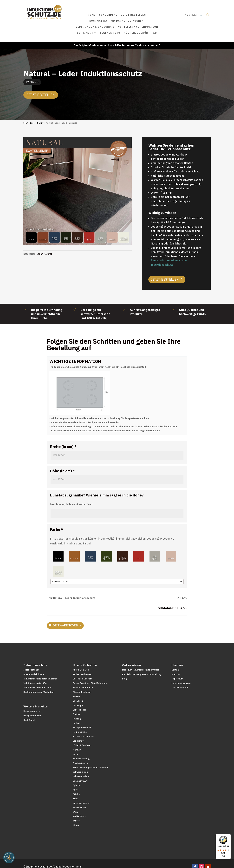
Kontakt (191, 15)
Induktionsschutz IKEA (35, 683)
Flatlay (76, 714)
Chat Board (29, 720)
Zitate (76, 825)
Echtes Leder (79, 710)
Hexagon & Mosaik (82, 728)
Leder (33, 123)
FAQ (154, 33)
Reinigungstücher (32, 716)
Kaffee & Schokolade (84, 736)
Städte (76, 794)
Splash (76, 785)
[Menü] (229, 836)
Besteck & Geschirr (82, 679)
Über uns (176, 674)
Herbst (76, 723)
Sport (76, 790)
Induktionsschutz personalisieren (40, 679)
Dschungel (78, 705)
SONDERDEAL (108, 15)
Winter (76, 821)
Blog (124, 679)
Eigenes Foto (110, 33)
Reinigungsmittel (32, 711)
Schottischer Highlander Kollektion (90, 768)
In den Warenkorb (63, 625)
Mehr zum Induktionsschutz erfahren (141, 670)
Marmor (77, 750)
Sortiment (85, 33)
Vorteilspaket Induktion (138, 27)
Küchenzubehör (136, 33)
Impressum (177, 679)
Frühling (77, 719)
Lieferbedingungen (181, 683)
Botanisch (78, 701)
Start (26, 123)
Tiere (75, 799)
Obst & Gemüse (81, 763)
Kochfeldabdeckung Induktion (39, 692)
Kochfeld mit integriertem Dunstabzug (142, 674)
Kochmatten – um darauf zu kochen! (117, 21)
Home (92, 15)
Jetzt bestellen (133, 15)
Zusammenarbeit (180, 688)
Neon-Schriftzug (81, 759)
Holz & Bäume (80, 732)
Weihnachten (79, 808)
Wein (75, 812)
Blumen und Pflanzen (83, 688)
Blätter (76, 696)
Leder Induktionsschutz (95, 27)
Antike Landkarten (82, 674)
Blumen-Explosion (82, 692)
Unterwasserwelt (82, 803)
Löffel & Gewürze (82, 745)
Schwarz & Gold (81, 772)
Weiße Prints (79, 816)
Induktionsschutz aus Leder (38, 688)
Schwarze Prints (81, 776)
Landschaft (79, 741)
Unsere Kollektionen (34, 674)
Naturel (41, 123)
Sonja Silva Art (80, 781)
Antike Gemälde (81, 670)
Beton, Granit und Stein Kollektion (90, 683)
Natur (76, 754)
